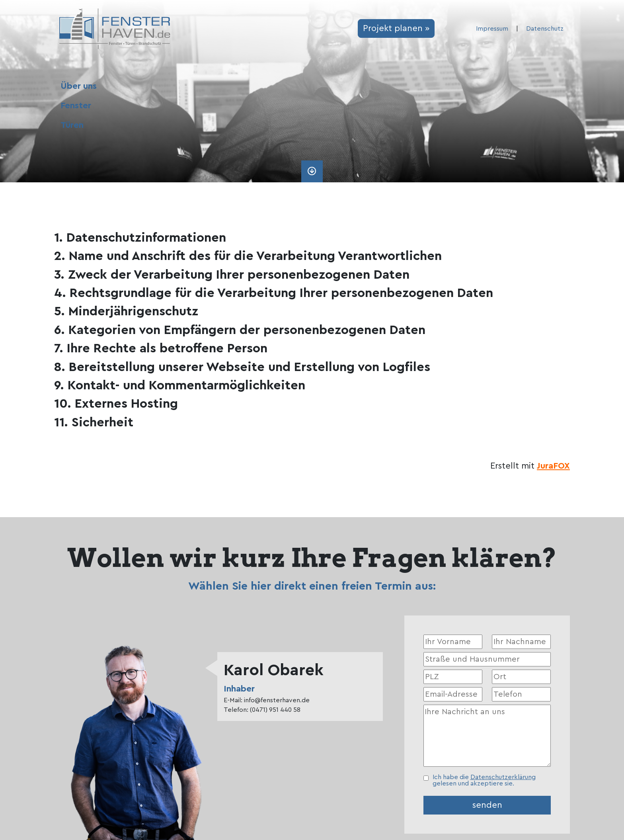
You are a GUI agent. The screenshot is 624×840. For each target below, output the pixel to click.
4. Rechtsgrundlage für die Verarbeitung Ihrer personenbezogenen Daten (274, 293)
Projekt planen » (396, 28)
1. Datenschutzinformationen (140, 238)
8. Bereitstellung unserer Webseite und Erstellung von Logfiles (242, 367)
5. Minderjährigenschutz (126, 311)
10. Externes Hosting (116, 404)
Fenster (76, 105)
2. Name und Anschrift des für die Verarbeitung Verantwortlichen (248, 256)
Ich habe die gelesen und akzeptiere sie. (484, 780)
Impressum (492, 29)
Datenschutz (545, 29)
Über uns (79, 86)
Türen (72, 125)
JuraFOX (553, 466)
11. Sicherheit (94, 422)
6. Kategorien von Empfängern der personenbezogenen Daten (240, 330)
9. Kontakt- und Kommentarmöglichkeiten (180, 385)
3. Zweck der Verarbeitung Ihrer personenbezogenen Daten (232, 275)
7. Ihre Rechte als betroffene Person (161, 348)
